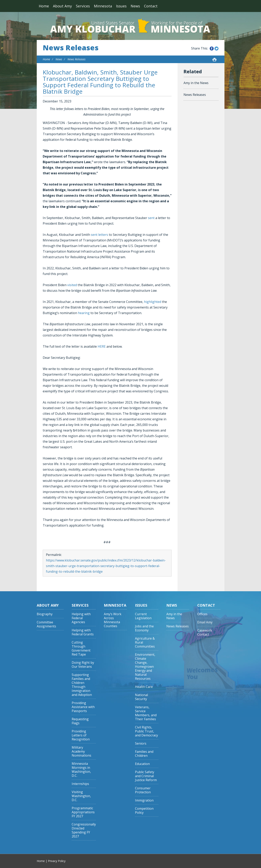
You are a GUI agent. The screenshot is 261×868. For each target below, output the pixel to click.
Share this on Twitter (216, 49)
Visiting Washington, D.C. (81, 796)
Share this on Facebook (212, 49)
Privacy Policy (57, 861)
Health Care (144, 687)
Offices (202, 614)
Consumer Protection (143, 790)
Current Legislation (143, 616)
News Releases (71, 48)
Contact (151, 6)
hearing (84, 313)
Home (44, 6)
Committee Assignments (46, 624)
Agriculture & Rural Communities (145, 642)
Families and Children (144, 754)
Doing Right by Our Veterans (83, 665)
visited (72, 285)
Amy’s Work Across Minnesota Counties (113, 620)
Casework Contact (205, 632)
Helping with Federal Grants (83, 632)
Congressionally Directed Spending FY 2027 (84, 830)
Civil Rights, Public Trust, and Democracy (146, 731)
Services (83, 6)
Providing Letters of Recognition (81, 735)
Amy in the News (196, 83)
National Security (141, 697)
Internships (80, 784)
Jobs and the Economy (144, 628)
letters (103, 235)
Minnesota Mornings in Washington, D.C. (81, 770)
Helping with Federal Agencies (81, 618)
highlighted (153, 302)
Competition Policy (144, 811)
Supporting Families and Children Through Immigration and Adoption (82, 685)
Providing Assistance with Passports (83, 707)
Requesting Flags (80, 721)
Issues (121, 6)
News (135, 6)
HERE (102, 346)
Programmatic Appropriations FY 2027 (83, 812)
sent (151, 218)
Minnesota (103, 6)
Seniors (141, 744)
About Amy (62, 6)
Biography (45, 614)
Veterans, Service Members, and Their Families (146, 713)
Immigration (144, 800)
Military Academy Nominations (81, 751)
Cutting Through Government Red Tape (81, 648)
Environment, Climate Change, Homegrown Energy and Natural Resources (145, 667)
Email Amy (205, 622)
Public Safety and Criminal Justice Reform (146, 776)
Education (142, 764)
